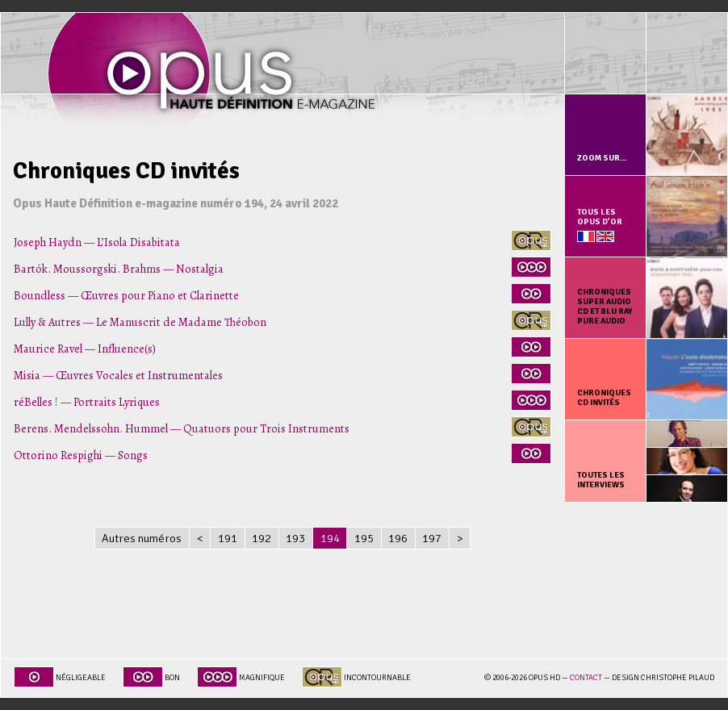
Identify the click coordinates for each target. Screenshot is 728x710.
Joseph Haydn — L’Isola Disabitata (97, 242)
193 (295, 538)
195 (364, 538)
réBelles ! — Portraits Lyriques (87, 402)
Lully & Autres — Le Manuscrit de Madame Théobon (140, 322)
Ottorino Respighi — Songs (81, 455)
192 (261, 538)
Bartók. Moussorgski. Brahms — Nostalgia (119, 269)
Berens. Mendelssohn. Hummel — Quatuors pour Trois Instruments (182, 428)
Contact (586, 678)
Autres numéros (142, 538)
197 (432, 538)
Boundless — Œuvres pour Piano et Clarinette (126, 295)
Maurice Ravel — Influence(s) (85, 349)
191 (228, 538)
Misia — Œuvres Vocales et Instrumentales (118, 375)
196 (398, 538)
